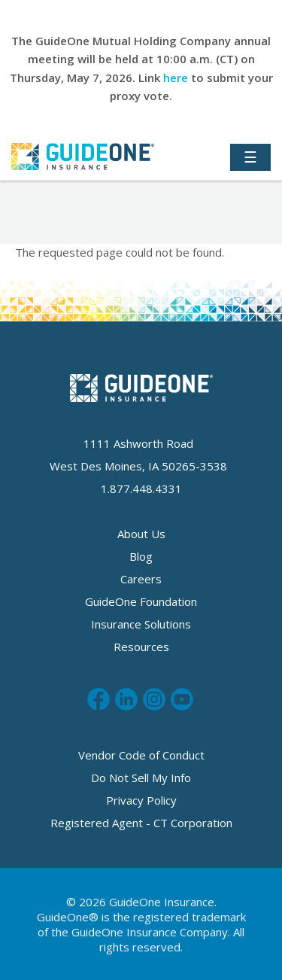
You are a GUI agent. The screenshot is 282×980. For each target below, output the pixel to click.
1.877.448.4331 (141, 488)
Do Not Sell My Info (141, 778)
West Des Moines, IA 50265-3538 (138, 466)
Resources (141, 647)
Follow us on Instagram (154, 699)
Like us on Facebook (99, 699)
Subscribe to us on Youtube (182, 699)
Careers (141, 579)
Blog (141, 556)
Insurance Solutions (141, 624)
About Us (141, 534)
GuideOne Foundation (141, 601)
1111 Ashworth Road (138, 443)
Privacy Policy (141, 800)
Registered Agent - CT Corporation (141, 823)
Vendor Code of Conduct (141, 755)
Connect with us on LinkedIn (126, 699)
